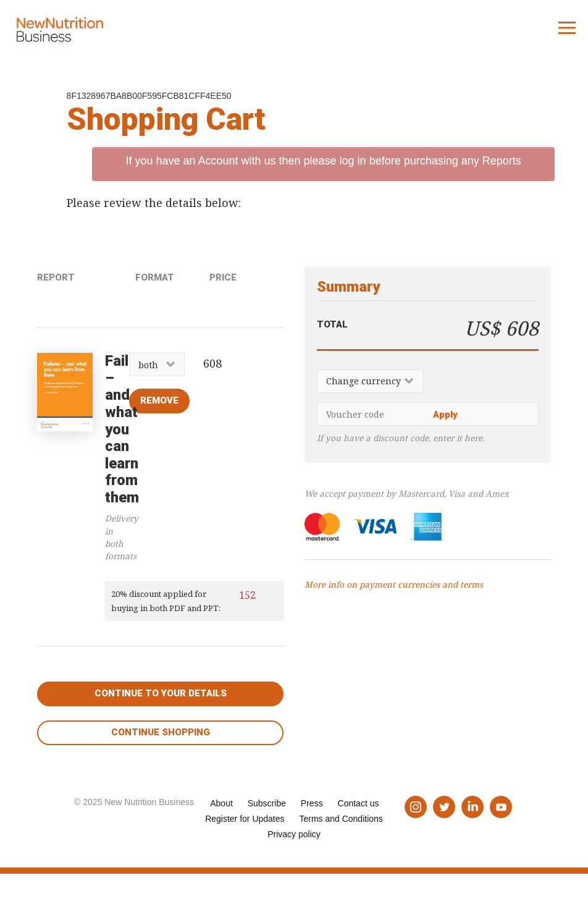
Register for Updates (245, 819)
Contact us (359, 803)
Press (312, 803)
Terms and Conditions (341, 819)
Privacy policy (294, 834)
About (221, 803)
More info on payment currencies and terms (394, 585)
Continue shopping (161, 732)
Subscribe (267, 803)
